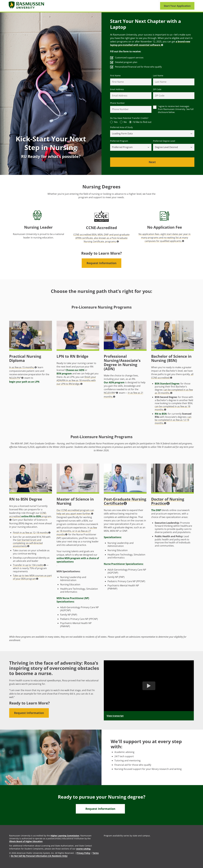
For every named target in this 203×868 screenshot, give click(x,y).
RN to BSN (161, 414)
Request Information (101, 263)
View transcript (115, 716)
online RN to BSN (31, 516)
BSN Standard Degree (167, 384)
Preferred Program (119, 141)
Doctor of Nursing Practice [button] (168, 501)
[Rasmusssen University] (27, 6)
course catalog (83, 849)
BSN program (64, 373)
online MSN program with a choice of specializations (78, 560)
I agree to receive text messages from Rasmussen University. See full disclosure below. (176, 109)
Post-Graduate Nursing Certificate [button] (125, 501)
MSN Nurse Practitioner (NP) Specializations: (73, 600)
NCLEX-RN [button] (111, 393)
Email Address (117, 89)
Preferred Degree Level (164, 141)
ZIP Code (157, 89)
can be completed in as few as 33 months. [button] (174, 391)
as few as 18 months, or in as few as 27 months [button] (77, 531)
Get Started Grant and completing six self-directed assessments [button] (28, 543)
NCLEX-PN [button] (16, 378)
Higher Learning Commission (65, 836)
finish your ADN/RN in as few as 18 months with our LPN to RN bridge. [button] (76, 380)
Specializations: (113, 537)
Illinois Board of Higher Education (26, 841)
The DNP (156, 510)
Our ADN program (114, 382)
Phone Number (117, 103)
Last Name (158, 76)
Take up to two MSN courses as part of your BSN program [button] (32, 577)
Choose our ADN (75, 370)
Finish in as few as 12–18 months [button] (32, 533)
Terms (96, 853)
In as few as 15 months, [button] (23, 367)
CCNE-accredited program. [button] (30, 516)
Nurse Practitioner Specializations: (124, 564)
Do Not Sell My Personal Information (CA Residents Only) (39, 856)
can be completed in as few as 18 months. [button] (172, 408)
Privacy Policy (83, 853)
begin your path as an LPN (24, 382)
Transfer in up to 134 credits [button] (29, 565)
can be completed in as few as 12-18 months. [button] (173, 420)
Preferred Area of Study (121, 127)
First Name (115, 76)
